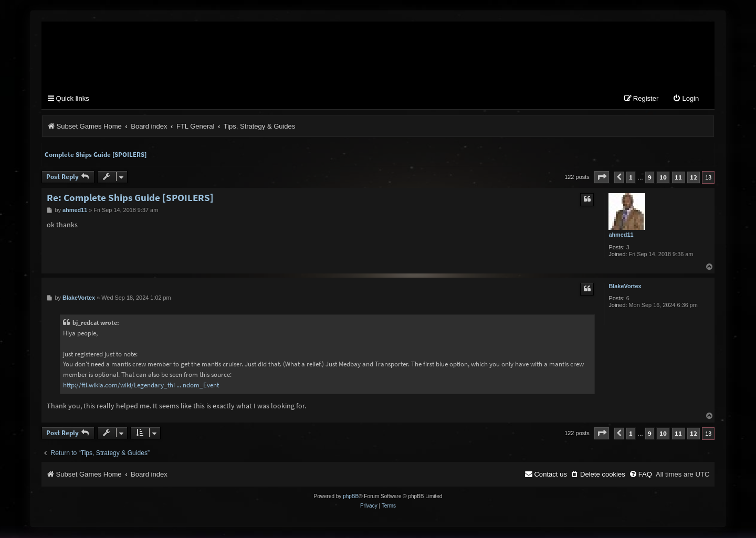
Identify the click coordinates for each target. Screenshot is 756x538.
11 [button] (678, 178)
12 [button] (694, 178)
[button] (602, 178)
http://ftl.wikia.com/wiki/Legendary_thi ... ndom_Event (141, 386)
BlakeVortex (625, 287)
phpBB (351, 497)
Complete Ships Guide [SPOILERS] (96, 155)
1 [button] (631, 178)
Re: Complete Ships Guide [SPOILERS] (130, 198)
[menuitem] (686, 99)
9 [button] (650, 178)
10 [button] (663, 178)
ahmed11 (621, 235)
